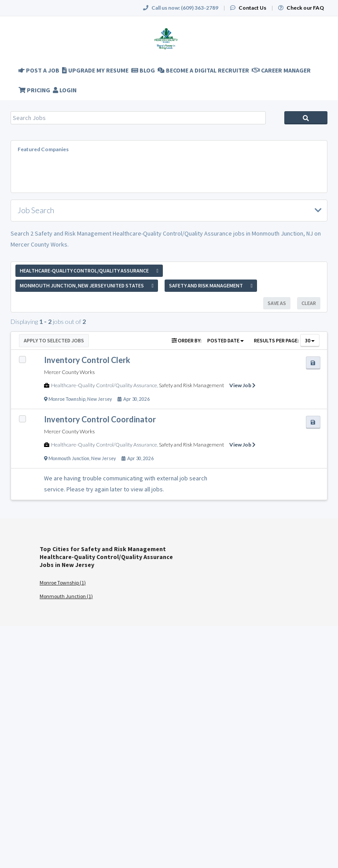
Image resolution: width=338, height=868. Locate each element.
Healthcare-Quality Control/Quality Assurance (104, 385)
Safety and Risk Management (191, 385)
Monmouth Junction (69, 458)
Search (306, 118)
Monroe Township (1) (63, 583)
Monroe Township (67, 399)
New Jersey (99, 399)
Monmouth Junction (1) (66, 596)
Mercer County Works (69, 372)
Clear (309, 303)
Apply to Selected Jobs (54, 340)
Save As (277, 303)
